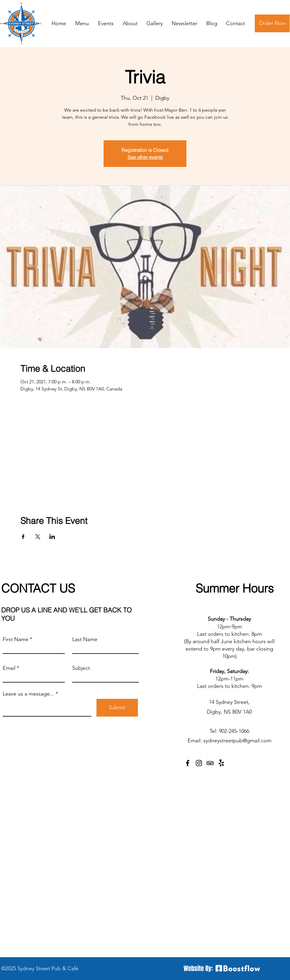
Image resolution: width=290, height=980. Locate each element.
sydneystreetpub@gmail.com (237, 741)
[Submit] (117, 708)
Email (9, 668)
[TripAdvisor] (210, 763)
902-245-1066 (234, 731)
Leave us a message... (28, 694)
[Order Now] (272, 23)
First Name (16, 639)
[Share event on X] (38, 537)
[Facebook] (188, 763)
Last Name (85, 639)
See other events (145, 157)
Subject (81, 668)
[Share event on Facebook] (23, 537)
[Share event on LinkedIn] (52, 537)
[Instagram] (199, 763)
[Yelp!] (221, 763)
